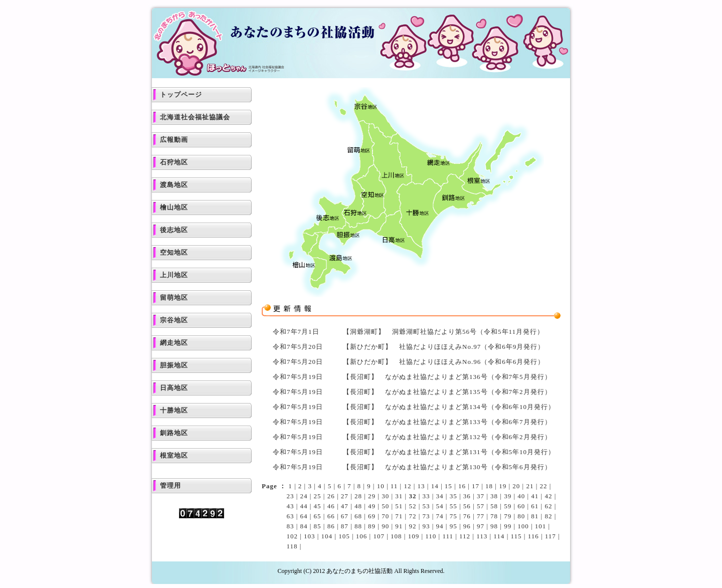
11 (394, 486)
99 (508, 526)
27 (345, 496)
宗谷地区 (174, 320)
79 (508, 516)
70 (385, 516)
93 (426, 526)
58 (494, 506)
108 (396, 536)
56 (467, 506)
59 (508, 506)
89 (372, 526)
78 (494, 516)
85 (318, 526)
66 (331, 516)
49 (372, 506)
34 (440, 496)
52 (412, 506)
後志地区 (174, 230)
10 (381, 486)
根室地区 (174, 455)
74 (440, 516)
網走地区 (174, 343)
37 (481, 496)
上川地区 (174, 275)
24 (304, 496)
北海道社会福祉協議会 (195, 117)
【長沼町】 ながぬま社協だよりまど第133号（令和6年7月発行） (447, 422)
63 (290, 516)
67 (345, 516)
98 (494, 526)
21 (530, 486)
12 (407, 486)
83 (290, 526)
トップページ (181, 94)
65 (318, 516)
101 (541, 526)
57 (481, 506)
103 (310, 536)
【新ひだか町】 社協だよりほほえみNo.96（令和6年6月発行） (444, 362)
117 (551, 536)
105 (344, 536)
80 (521, 516)
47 (345, 506)
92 (412, 526)
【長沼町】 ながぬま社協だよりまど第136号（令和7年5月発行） (447, 377)
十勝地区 (174, 410)
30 (385, 496)
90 (385, 526)
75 (454, 516)
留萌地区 (174, 298)
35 (454, 496)
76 (467, 516)
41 (535, 496)
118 (292, 546)
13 (421, 486)
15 (448, 486)
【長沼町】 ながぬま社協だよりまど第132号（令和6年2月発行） (447, 437)
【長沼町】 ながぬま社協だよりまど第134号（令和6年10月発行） (449, 407)
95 (454, 526)
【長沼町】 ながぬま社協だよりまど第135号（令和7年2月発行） (447, 392)
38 (494, 496)
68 (358, 516)
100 (523, 526)
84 (304, 526)
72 (412, 516)
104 (327, 536)
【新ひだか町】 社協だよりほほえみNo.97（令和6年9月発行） (444, 347)
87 (345, 526)
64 (304, 516)
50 (385, 506)
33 (426, 496)
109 (414, 536)
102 (292, 536)
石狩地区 (174, 162)
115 (516, 536)
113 (482, 536)
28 (358, 496)
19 (503, 486)
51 (399, 506)
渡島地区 (174, 185)
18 (489, 486)
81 (535, 516)
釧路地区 (174, 433)
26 (331, 496)
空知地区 (174, 252)
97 (481, 526)
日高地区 (174, 388)
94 (440, 526)
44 (304, 506)
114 (499, 536)
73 (426, 516)
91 (399, 526)
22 (544, 486)
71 (399, 516)
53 (426, 506)
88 (358, 526)
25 (318, 496)
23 (290, 496)
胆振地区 (174, 365)
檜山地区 (174, 207)
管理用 (170, 485)
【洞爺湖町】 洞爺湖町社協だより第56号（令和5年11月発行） (443, 332)
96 (467, 526)
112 (465, 536)
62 (548, 506)
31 (399, 496)
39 (508, 496)
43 (290, 506)
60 (521, 506)
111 (448, 536)
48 (358, 506)
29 (372, 496)
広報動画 (174, 140)
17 (476, 486)
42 (548, 496)
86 (331, 526)
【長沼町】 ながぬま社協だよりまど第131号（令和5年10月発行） (449, 452)
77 (481, 516)
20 (516, 486)
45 (318, 506)
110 (431, 536)
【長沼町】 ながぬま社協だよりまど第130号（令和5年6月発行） (447, 467)
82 (548, 516)
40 (521, 496)
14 (435, 486)
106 (362, 536)
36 (467, 496)
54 (440, 506)
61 (535, 506)
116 (533, 536)
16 (462, 486)
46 (331, 506)
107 (379, 536)
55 (454, 506)
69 (372, 516)
